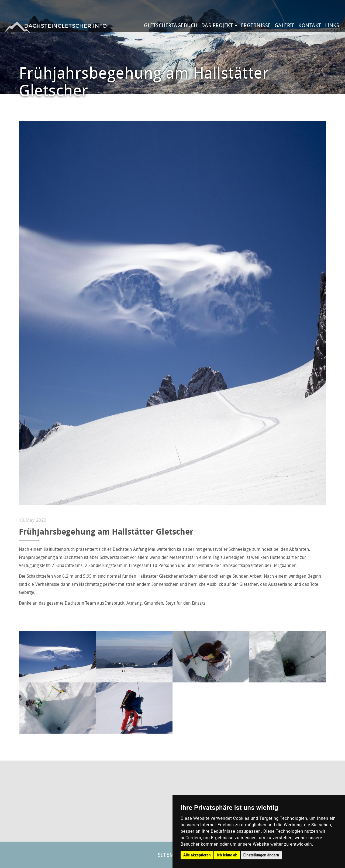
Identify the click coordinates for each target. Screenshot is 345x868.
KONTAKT (310, 25)
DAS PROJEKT (219, 25)
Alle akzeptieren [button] (197, 855)
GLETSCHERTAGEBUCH (171, 25)
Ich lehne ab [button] (227, 855)
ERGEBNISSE (256, 25)
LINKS (332, 25)
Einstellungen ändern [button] (261, 855)
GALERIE (285, 25)
